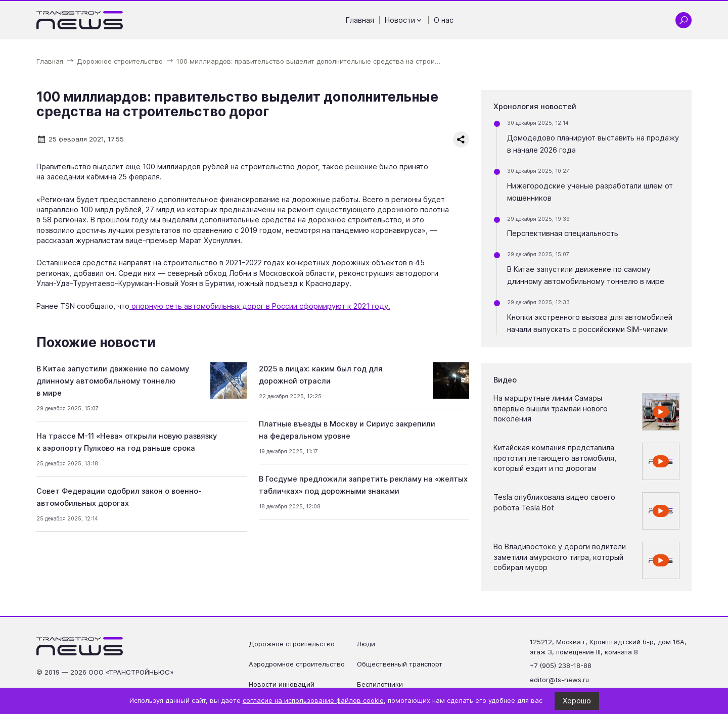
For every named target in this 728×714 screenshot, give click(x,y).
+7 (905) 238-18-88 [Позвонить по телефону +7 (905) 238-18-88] (561, 665)
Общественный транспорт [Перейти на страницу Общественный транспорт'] (400, 664)
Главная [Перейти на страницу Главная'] (360, 20)
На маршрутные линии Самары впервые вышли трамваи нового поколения (551, 409)
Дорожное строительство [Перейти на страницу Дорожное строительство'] (292, 644)
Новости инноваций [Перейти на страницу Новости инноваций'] (282, 684)
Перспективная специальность (563, 233)
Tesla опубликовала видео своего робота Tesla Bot (554, 502)
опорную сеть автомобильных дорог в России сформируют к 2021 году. (260, 306)
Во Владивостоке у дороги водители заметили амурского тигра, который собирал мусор (560, 557)
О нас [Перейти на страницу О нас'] (444, 20)
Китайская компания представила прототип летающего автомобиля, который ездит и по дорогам (555, 458)
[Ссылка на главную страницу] (80, 20)
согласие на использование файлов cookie (313, 700)
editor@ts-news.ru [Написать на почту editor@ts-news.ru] (559, 680)
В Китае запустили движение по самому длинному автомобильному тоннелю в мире (113, 381)
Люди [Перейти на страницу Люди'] (366, 644)
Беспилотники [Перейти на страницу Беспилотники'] (380, 684)
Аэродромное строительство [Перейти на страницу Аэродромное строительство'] (297, 664)
